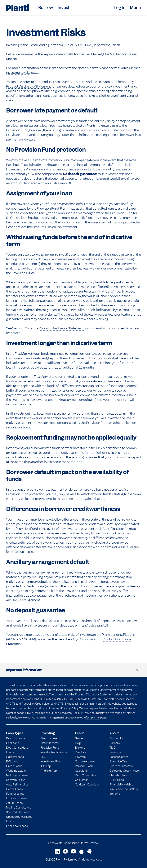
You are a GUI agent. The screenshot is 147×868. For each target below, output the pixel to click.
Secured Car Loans (18, 812)
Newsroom (116, 752)
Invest (64, 8)
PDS (43, 757)
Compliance (71, 843)
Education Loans (17, 798)
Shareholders (118, 775)
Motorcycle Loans (17, 775)
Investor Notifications (54, 752)
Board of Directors (121, 766)
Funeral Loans (15, 794)
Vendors (80, 752)
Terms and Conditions (41, 708)
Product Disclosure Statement (63, 82)
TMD (113, 748)
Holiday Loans (15, 757)
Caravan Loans (16, 780)
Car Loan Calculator (88, 784)
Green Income (50, 743)
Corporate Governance (124, 771)
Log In (120, 8)
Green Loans (14, 766)
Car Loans (13, 743)
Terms (85, 843)
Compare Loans (85, 761)
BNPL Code (117, 780)
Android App (49, 771)
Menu (135, 8)
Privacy (95, 843)
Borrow (46, 8)
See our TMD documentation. (91, 713)
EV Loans (12, 761)
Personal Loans (16, 738)
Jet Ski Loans (14, 803)
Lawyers (80, 757)
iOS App (46, 766)
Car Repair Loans (17, 826)
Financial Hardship (121, 784)
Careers (115, 743)
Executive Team (119, 761)
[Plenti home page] (18, 8)
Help (78, 743)
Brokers (80, 748)
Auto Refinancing (17, 784)
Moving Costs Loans (19, 807)
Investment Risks (51, 761)
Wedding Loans (16, 771)
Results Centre (119, 757)
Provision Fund (50, 748)
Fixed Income (49, 738)
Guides (80, 738)
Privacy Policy (70, 708)
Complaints (92, 717)
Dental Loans (14, 789)
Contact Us (117, 738)
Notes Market (88, 68)
